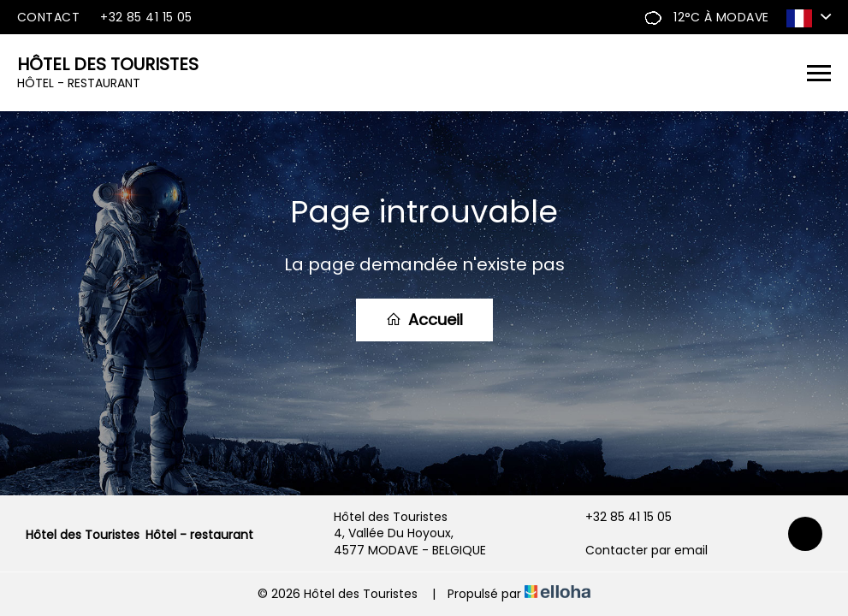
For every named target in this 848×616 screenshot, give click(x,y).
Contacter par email (637, 551)
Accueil (424, 320)
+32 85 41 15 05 (619, 517)
